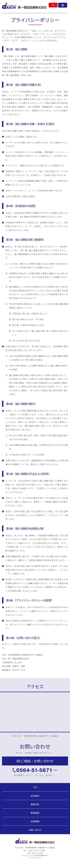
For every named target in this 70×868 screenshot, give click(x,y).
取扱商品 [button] (35, 813)
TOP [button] (35, 787)
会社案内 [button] (35, 796)
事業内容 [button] (35, 804)
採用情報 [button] (35, 821)
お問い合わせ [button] (35, 830)
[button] (35, 761)
